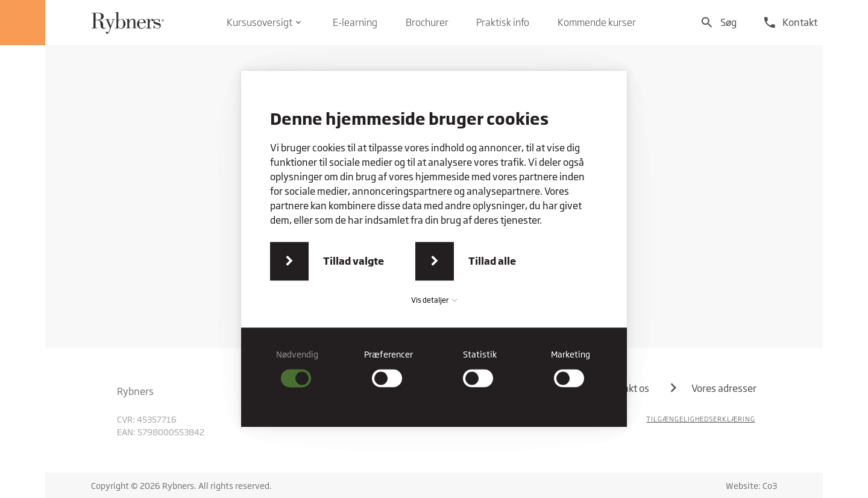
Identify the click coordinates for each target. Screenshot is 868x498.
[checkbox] (297, 368)
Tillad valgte (354, 261)
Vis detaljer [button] (434, 300)
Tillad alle (492, 261)
